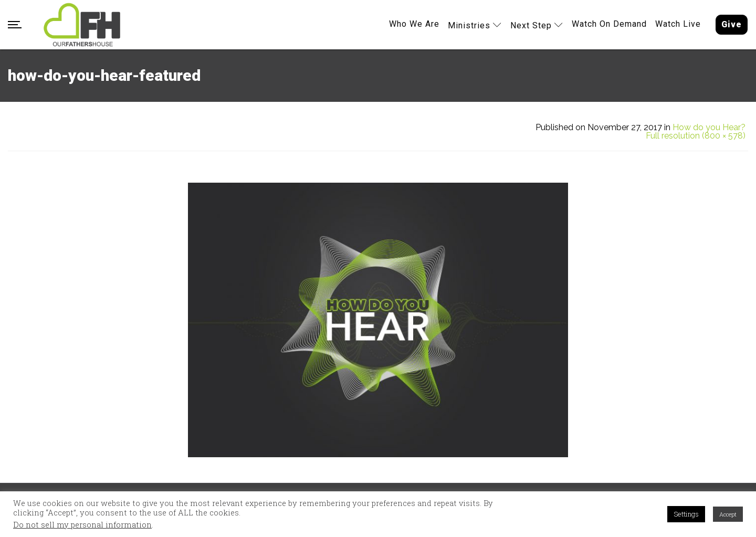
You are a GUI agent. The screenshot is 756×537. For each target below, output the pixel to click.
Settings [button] (686, 514)
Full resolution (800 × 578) (696, 136)
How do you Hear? (709, 128)
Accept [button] (728, 514)
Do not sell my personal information (82, 525)
